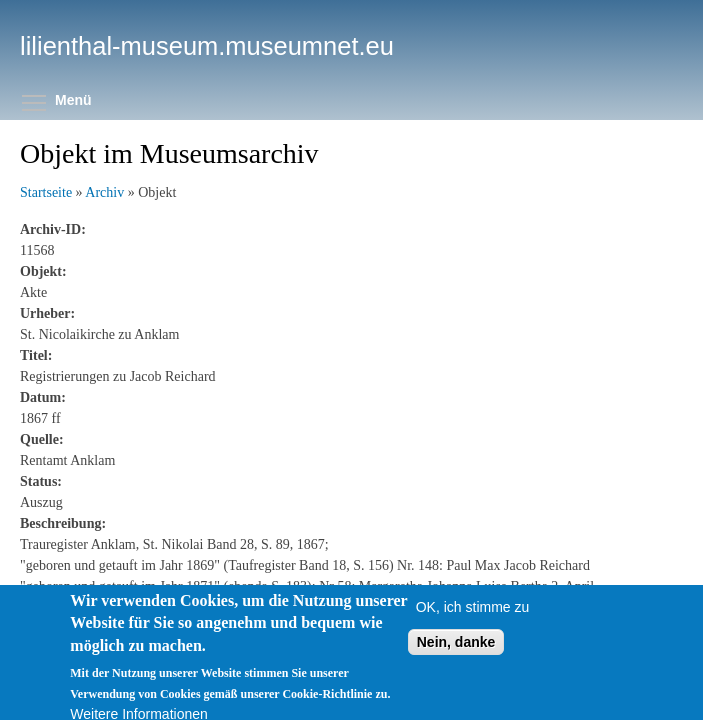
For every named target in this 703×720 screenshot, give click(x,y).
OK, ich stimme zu (473, 617)
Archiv (104, 192)
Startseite (46, 192)
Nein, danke (456, 652)
